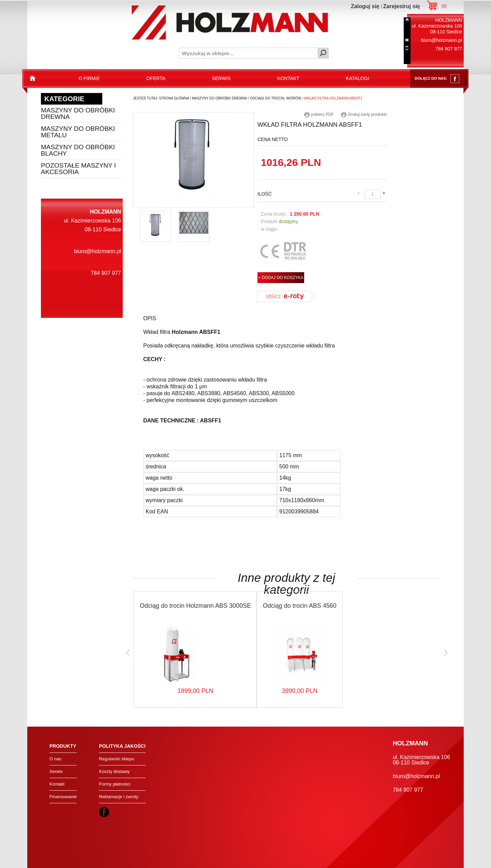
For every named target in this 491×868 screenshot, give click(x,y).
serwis (221, 78)
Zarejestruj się (402, 6)
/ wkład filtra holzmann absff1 (332, 98)
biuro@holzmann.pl (441, 40)
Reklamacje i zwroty (119, 797)
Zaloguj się (365, 6)
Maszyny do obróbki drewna (78, 113)
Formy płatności (115, 784)
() (444, 6)
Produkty (63, 746)
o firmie (89, 78)
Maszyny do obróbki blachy (78, 150)
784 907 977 (449, 49)
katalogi (357, 78)
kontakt (288, 78)
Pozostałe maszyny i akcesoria (78, 169)
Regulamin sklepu (116, 759)
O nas (55, 759)
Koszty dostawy (114, 771)
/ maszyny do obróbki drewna (218, 98)
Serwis (56, 771)
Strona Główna (174, 98)
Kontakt (57, 784)
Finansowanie (63, 797)
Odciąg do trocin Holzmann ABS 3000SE (195, 606)
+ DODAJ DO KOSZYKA (281, 278)
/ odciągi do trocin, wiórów (274, 98)
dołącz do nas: (437, 79)
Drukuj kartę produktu (364, 114)
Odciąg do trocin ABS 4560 (300, 606)
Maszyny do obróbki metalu (78, 132)
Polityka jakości (122, 746)
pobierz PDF (319, 114)
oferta (156, 78)
